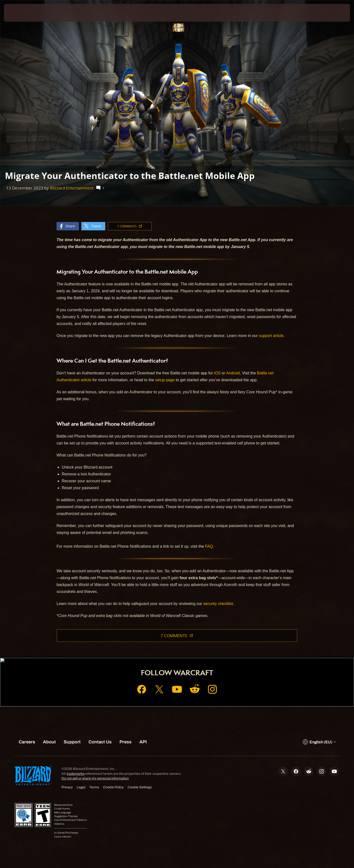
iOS (217, 373)
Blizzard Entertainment (72, 188)
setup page (165, 380)
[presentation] (22, 13)
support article (271, 336)
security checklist (218, 604)
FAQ (209, 546)
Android (233, 373)
